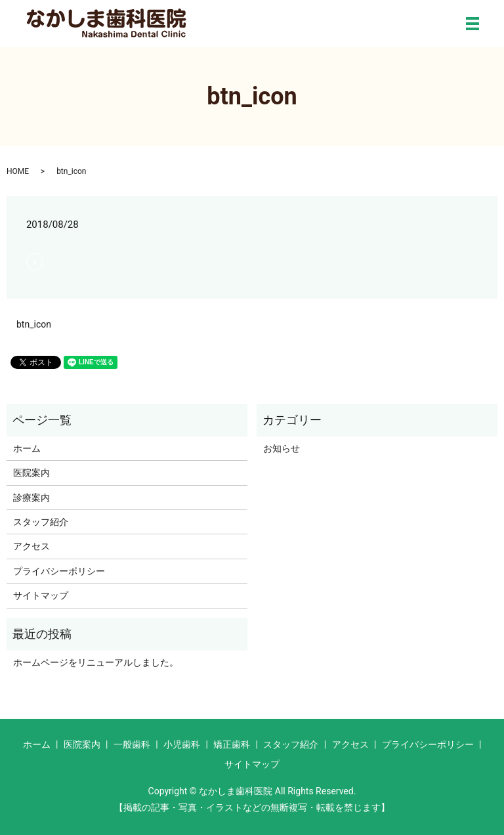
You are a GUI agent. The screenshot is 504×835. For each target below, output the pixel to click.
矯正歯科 (232, 744)
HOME (18, 171)
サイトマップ (41, 595)
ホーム (27, 448)
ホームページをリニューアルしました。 (96, 662)
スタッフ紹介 (41, 522)
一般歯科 (132, 744)
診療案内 (31, 498)
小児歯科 (182, 744)
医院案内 (31, 473)
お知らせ (282, 448)
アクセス (31, 546)
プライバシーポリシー (59, 571)
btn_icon (34, 324)
